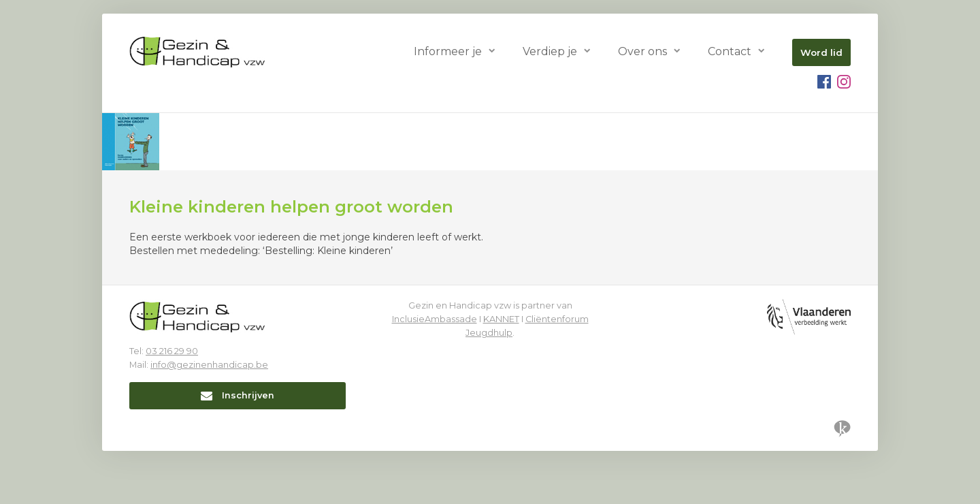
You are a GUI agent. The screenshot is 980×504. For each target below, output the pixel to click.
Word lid (821, 52)
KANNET (501, 319)
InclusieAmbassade (435, 319)
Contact (730, 51)
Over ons (642, 51)
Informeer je (448, 51)
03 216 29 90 (172, 351)
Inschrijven (238, 395)
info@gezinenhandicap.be (209, 365)
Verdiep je (550, 51)
